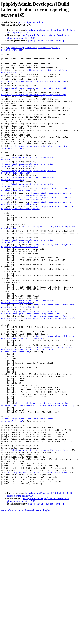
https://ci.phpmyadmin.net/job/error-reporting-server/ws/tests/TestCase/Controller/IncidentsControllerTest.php (38, 476)
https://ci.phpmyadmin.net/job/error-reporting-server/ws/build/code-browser (28, 189)
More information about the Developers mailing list (26, 598)
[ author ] (59, 41)
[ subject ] (50, 41)
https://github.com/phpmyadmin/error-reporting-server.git (34, 88)
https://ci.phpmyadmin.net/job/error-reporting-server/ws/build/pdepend (37, 240)
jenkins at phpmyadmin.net (32, 22)
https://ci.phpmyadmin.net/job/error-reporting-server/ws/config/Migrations (28, 280)
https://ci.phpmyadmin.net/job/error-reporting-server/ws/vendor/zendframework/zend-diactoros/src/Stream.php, (37, 410)
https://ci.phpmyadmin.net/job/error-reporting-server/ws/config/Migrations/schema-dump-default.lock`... (34, 366)
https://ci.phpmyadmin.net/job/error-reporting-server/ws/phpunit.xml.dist (38, 395)
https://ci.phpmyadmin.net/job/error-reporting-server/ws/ (35, 531)
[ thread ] (40, 41)
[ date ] (31, 41)
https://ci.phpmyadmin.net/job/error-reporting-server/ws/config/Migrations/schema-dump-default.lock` (38, 371)
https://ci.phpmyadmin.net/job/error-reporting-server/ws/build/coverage (28, 197)
